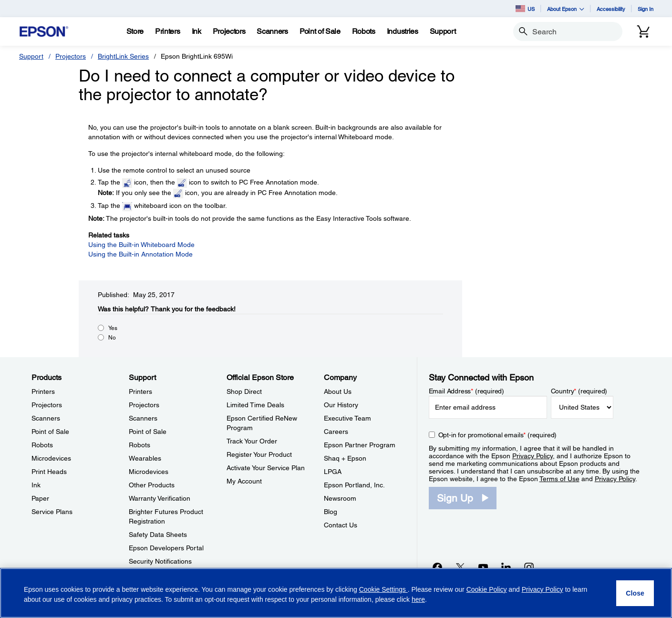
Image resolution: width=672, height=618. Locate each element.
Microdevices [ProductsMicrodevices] (51, 458)
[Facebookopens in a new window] (437, 567)
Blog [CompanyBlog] (331, 512)
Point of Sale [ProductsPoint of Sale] (50, 432)
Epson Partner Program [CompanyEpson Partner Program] (360, 445)
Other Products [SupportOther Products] (152, 485)
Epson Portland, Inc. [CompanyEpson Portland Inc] (354, 485)
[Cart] (643, 31)
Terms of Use (559, 479)
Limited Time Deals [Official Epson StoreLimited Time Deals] (255, 405)
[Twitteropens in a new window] (460, 567)
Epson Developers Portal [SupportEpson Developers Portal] (166, 548)
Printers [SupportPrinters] (140, 391)
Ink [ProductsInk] (36, 485)
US (525, 9)
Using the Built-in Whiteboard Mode (141, 245)
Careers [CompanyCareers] (336, 432)
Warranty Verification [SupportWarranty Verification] (160, 498)
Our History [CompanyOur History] (341, 405)
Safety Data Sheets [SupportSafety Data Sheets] (158, 535)
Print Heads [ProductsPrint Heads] (49, 472)
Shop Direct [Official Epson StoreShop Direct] (244, 391)
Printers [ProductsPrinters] (43, 391)
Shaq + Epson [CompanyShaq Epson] (345, 458)
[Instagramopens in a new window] (529, 567)
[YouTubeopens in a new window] (483, 567)
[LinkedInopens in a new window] (506, 567)
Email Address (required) (467, 391)
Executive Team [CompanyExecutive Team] (347, 418)
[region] (336, 593)
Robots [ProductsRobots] (42, 445)
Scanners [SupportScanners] (143, 418)
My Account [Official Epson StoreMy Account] (244, 481)
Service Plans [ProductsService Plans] (52, 512)
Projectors (71, 56)
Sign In (646, 9)
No (112, 338)
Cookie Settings (383, 589)
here (418, 599)
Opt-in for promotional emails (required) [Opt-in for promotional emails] (498, 435)
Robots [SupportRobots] (140, 445)
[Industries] (403, 31)
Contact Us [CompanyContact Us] (341, 525)
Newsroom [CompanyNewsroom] (340, 498)
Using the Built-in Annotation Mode (140, 254)
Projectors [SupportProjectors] (144, 405)
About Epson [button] (566, 9)
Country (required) (579, 391)
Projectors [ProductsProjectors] (47, 405)
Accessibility (611, 9)
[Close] (635, 593)
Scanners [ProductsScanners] (46, 418)
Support (31, 56)
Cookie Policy (487, 589)
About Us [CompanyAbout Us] (338, 391)
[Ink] (196, 31)
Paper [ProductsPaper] (40, 498)
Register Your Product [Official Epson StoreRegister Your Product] (259, 454)
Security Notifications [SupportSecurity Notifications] (160, 561)
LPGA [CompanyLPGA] (333, 472)
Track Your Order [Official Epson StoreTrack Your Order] (252, 441)
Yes (113, 328)
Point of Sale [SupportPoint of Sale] (148, 432)
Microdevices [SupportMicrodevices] (149, 472)
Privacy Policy (532, 456)
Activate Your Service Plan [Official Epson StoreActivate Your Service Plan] (266, 468)
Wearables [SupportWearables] (145, 458)
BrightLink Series (123, 56)
